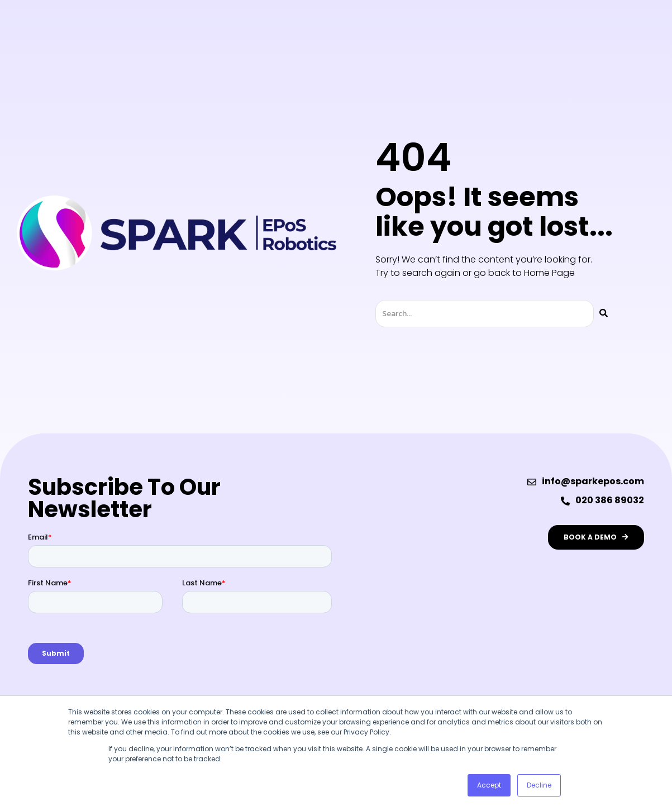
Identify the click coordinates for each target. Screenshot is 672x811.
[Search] (604, 314)
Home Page (549, 273)
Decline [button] (539, 785)
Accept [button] (489, 785)
